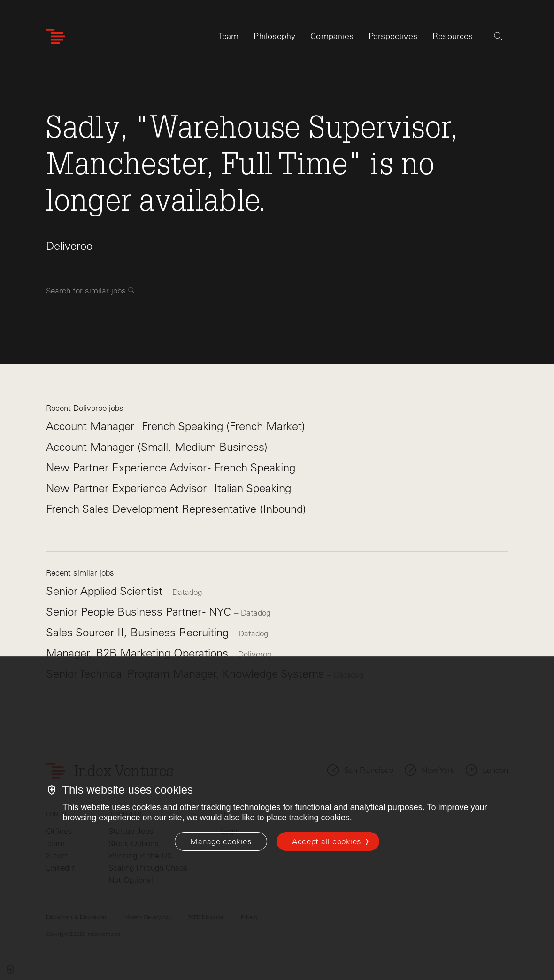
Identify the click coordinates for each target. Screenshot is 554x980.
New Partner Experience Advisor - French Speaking (171, 467)
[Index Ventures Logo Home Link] (55, 36)
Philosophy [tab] (274, 36)
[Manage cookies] (221, 841)
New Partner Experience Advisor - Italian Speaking (169, 488)
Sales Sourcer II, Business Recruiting (139, 632)
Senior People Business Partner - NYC (140, 612)
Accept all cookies (327, 841)
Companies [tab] (332, 36)
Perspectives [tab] (393, 36)
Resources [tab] (453, 36)
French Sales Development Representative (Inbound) (176, 509)
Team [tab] (229, 36)
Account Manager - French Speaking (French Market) (176, 426)
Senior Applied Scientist (106, 591)
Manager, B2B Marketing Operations (139, 653)
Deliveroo (69, 246)
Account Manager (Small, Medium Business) (157, 447)
